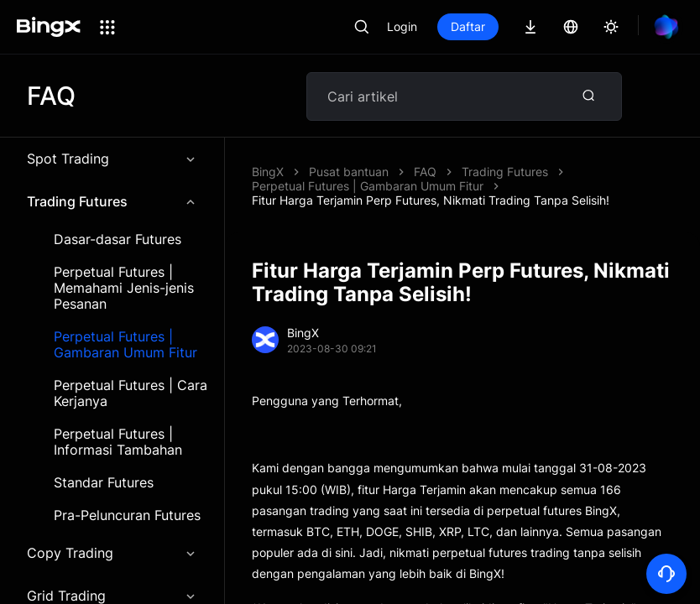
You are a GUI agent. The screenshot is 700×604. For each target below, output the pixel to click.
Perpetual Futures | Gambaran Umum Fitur (125, 345)
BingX (268, 172)
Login (402, 26)
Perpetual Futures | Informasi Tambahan (118, 442)
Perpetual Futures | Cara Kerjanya (131, 393)
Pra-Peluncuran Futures (127, 515)
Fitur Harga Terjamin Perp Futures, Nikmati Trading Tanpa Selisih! (431, 200)
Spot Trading (112, 159)
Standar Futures (104, 483)
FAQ (425, 172)
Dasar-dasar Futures (118, 240)
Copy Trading (112, 553)
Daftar (468, 26)
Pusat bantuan (349, 172)
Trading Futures (112, 201)
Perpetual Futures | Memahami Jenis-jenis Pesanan (124, 288)
